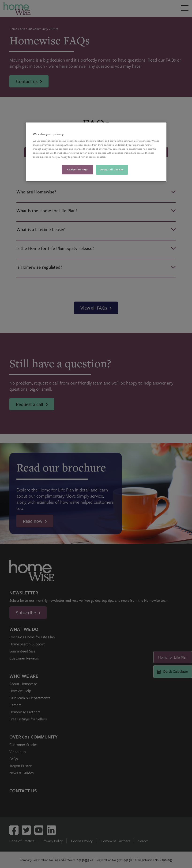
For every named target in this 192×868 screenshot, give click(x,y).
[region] (96, 152)
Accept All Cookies (112, 169)
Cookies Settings (78, 169)
